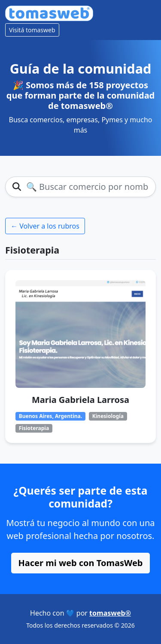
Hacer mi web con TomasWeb (81, 563)
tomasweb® (110, 613)
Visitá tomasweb (32, 30)
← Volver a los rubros (45, 226)
